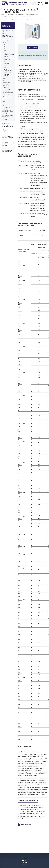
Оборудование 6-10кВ (7, 131)
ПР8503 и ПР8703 (6, 64)
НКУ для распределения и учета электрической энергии (8, 36)
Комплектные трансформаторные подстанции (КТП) (8, 125)
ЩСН (4, 51)
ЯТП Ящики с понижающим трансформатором (8, 91)
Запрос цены (33, 47)
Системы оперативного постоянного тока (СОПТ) (8, 137)
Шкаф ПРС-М (6, 108)
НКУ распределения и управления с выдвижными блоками (8, 117)
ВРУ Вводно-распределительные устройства (8, 84)
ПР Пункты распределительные (8, 54)
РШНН (5, 106)
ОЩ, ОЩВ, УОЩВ (8, 40)
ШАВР (5, 49)
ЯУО (4, 80)
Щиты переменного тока (8, 31)
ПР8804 (6, 67)
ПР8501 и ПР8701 (6, 75)
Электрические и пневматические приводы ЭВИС (7, 150)
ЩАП (4, 42)
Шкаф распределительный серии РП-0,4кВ (8, 71)
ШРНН (5, 103)
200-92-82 (38, 2)
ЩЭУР (5, 99)
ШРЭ (4, 46)
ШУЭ (4, 44)
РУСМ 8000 (6, 95)
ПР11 (5, 61)
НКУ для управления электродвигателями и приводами (8, 112)
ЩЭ (4, 78)
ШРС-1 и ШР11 (7, 88)
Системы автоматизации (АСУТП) (7, 144)
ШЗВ (4, 101)
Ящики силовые (7, 97)
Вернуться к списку (25, 825)
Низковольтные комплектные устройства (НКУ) (7, 25)
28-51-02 (38, 4)
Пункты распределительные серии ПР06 (8, 58)
